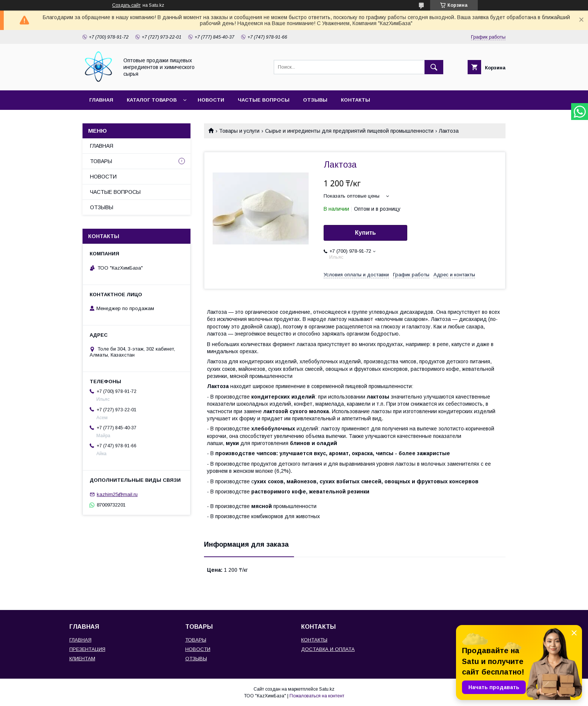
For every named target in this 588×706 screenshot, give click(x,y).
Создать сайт (126, 5)
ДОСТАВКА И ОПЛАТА (328, 649)
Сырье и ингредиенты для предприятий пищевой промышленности (349, 131)
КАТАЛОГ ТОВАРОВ (152, 100)
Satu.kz (327, 689)
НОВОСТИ (211, 100)
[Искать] (434, 67)
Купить (366, 233)
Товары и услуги (239, 131)
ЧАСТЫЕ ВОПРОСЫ (264, 100)
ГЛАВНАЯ (101, 100)
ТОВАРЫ (101, 161)
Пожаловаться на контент (317, 696)
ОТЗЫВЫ (315, 100)
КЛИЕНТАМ (82, 659)
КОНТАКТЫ (355, 100)
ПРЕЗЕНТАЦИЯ (87, 649)
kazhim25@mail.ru (117, 494)
